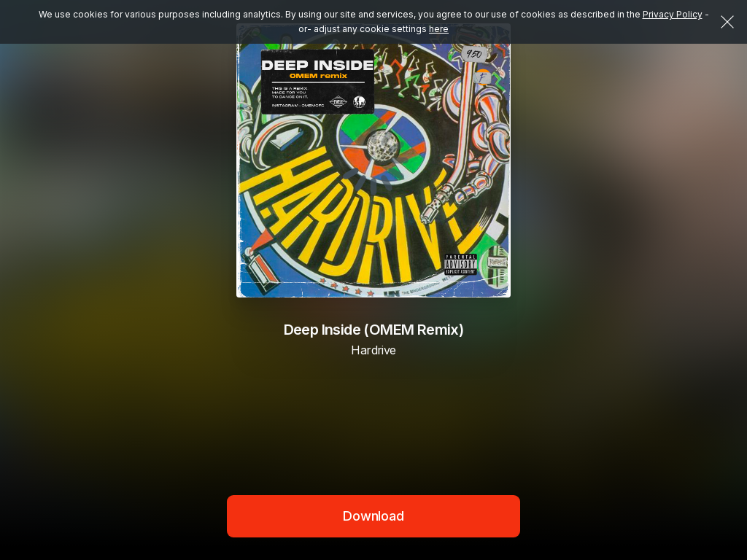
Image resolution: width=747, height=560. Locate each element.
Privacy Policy (673, 14)
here (439, 29)
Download (373, 516)
